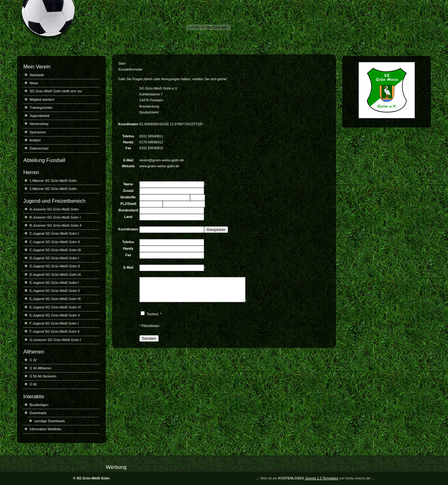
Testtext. (153, 319)
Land (128, 217)
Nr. (134, 197)
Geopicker (216, 230)
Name (128, 184)
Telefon (128, 242)
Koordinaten (128, 229)
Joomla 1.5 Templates (322, 478)
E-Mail (128, 267)
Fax (128, 255)
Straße (125, 197)
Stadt (132, 204)
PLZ (124, 204)
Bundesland (128, 210)
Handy (128, 248)
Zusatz (128, 191)
